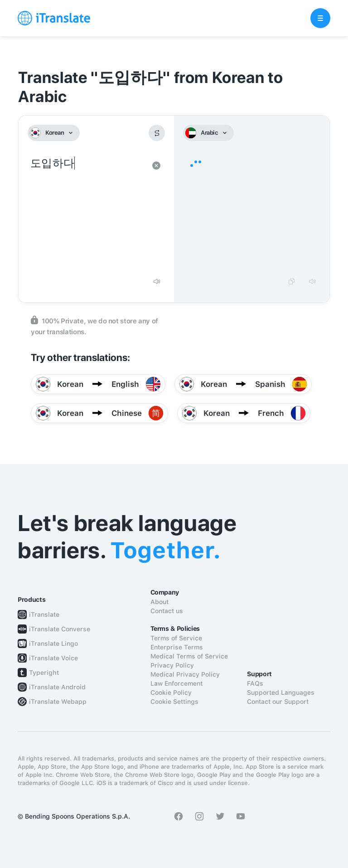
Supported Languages (281, 692)
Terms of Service (176, 638)
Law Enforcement (176, 683)
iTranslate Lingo (53, 644)
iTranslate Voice (53, 658)
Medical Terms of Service (189, 656)
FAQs (255, 683)
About (159, 602)
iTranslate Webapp (58, 702)
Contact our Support (278, 702)
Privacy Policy (172, 665)
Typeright (44, 673)
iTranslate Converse (60, 629)
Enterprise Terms (177, 647)
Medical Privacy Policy (185, 674)
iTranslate (44, 614)
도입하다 (87, 213)
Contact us (167, 611)
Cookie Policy (171, 692)
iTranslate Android (57, 687)
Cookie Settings (174, 702)
